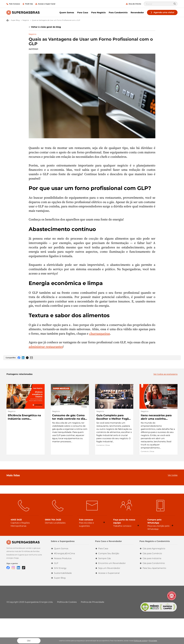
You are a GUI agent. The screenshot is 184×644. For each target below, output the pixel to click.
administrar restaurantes (46, 347)
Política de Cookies (67, 602)
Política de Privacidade (93, 602)
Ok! (29, 641)
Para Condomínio (118, 13)
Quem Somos (67, 13)
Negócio (33, 34)
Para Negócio (98, 13)
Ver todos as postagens (165, 374)
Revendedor (137, 13)
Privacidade (153, 641)
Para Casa (83, 13)
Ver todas (173, 475)
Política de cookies (141, 641)
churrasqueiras (100, 333)
